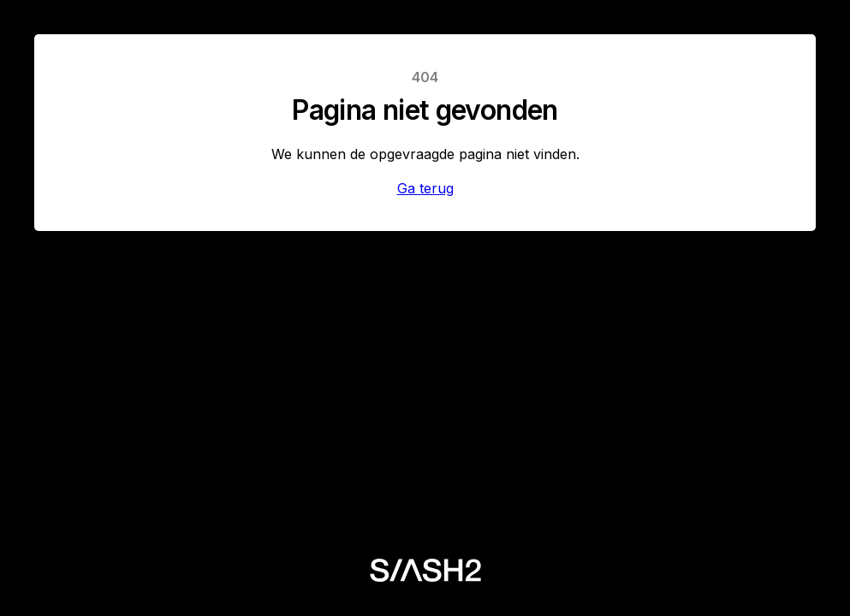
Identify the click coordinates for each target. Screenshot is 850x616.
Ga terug (425, 188)
